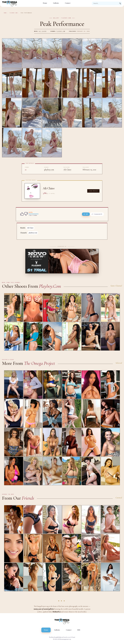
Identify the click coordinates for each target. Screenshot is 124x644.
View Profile (93, 191)
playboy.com (14, 13)
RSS (79, 630)
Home (45, 3)
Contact (68, 3)
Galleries (56, 3)
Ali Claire (43, 31)
